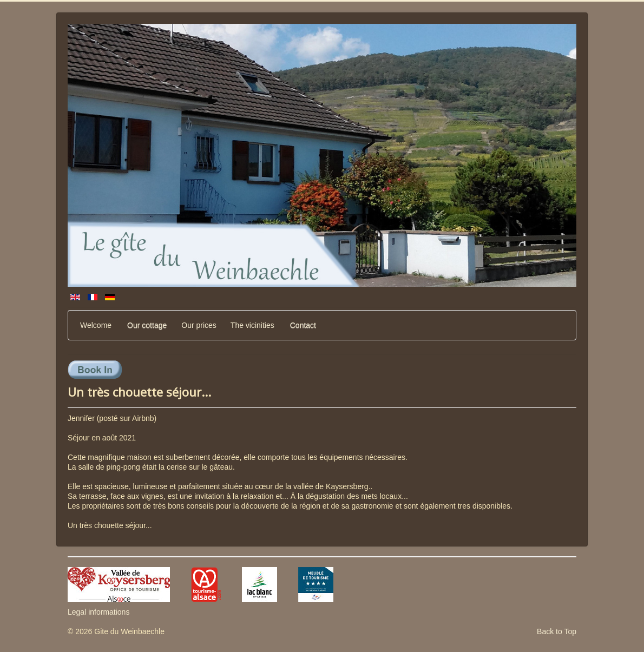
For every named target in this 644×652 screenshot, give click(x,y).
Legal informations (98, 612)
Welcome (96, 325)
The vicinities (252, 325)
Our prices (199, 325)
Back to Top (557, 631)
